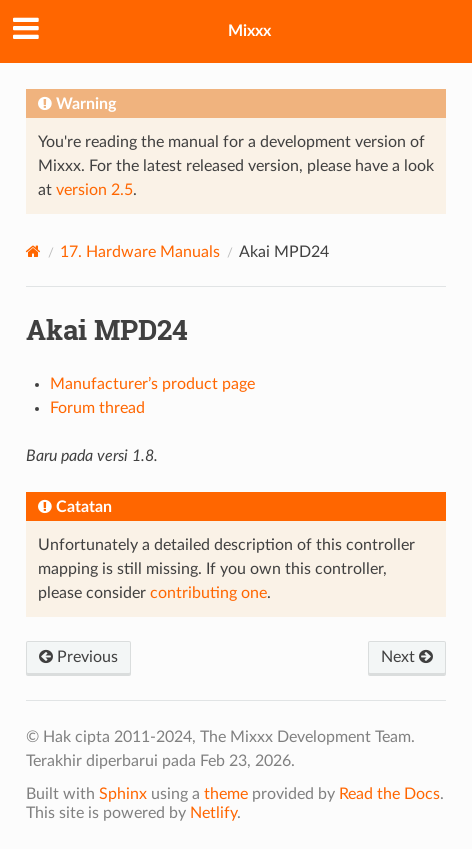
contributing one (208, 593)
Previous (78, 657)
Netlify (213, 813)
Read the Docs (389, 794)
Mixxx (249, 31)
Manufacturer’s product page (152, 384)
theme (226, 794)
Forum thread (97, 408)
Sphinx (123, 794)
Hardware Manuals (140, 252)
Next (407, 657)
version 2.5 (94, 190)
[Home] (33, 251)
